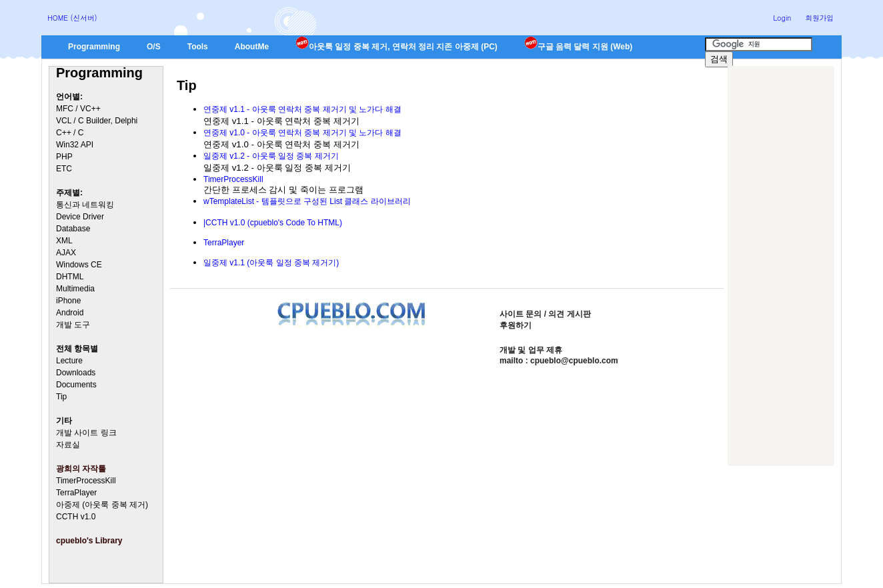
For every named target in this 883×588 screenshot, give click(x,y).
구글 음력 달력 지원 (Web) (578, 47)
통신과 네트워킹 (85, 205)
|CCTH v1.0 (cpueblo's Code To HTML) (273, 223)
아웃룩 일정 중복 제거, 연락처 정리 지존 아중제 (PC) (396, 47)
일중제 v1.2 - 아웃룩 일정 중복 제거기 (271, 156)
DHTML (70, 277)
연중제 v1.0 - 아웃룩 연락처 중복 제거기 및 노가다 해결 (302, 133)
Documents (76, 385)
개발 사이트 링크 (86, 433)
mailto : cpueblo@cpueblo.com (559, 361)
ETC (64, 169)
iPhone (68, 301)
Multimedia (75, 289)
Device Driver (80, 217)
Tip (61, 397)
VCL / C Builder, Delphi (97, 121)
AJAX (66, 253)
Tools (198, 47)
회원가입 (819, 18)
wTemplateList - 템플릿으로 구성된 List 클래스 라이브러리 (307, 201)
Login (782, 18)
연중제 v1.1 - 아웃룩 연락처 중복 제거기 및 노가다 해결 (302, 109)
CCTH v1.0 (76, 517)
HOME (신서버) (72, 18)
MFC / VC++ (78, 109)
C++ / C (70, 133)
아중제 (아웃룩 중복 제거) (102, 505)
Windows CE (79, 265)
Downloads (76, 373)
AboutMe (252, 47)
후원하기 (516, 325)
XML (64, 241)
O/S (154, 47)
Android (70, 313)
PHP (64, 157)
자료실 (68, 445)
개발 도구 (73, 325)
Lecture (69, 361)
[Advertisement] (781, 266)
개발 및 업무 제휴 (531, 350)
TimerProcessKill (86, 481)
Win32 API (75, 145)
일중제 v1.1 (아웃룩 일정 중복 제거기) (271, 263)
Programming (94, 47)
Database (73, 229)
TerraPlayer (76, 493)
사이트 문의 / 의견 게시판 (545, 314)
